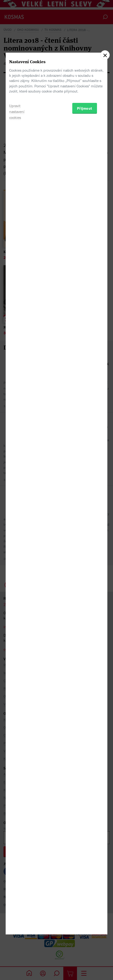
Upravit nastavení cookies (17, 517)
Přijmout (85, 514)
